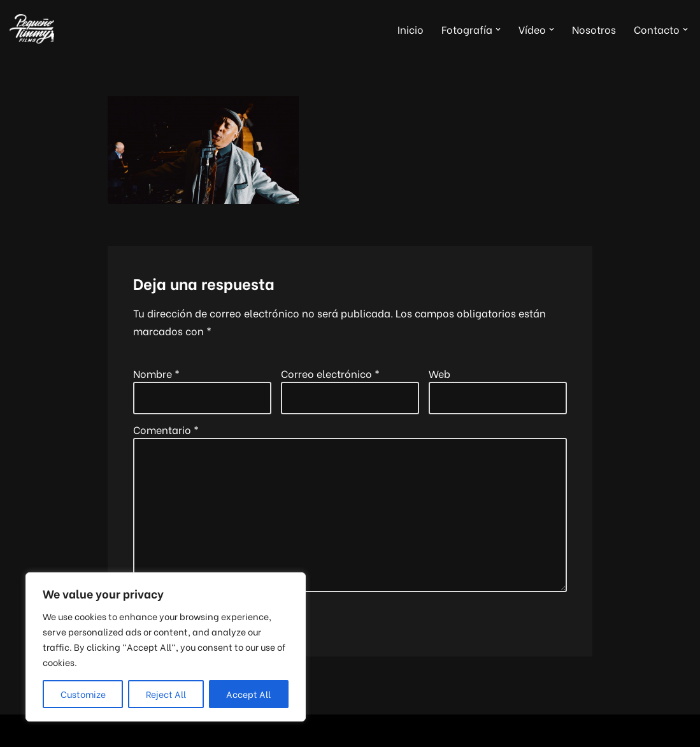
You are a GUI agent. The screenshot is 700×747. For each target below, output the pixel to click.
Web (439, 373)
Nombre (156, 373)
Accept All (248, 694)
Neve (22, 731)
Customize (83, 694)
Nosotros (594, 29)
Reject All (166, 694)
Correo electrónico (330, 373)
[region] (166, 647)
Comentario (166, 429)
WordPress (163, 731)
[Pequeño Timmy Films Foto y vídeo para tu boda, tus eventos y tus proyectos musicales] (32, 29)
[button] (498, 29)
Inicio (411, 29)
